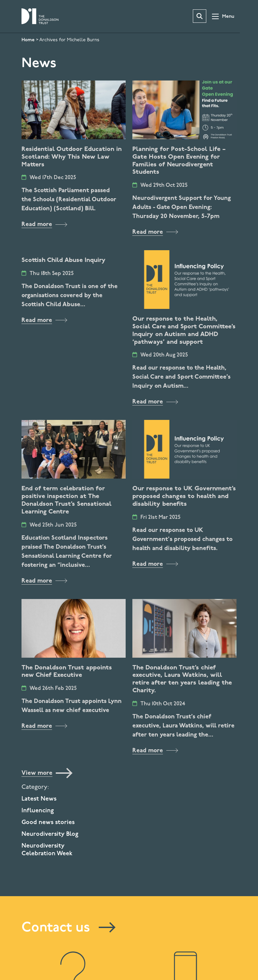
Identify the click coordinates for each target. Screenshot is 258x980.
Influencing (38, 811)
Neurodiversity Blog (50, 834)
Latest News (39, 799)
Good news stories (48, 823)
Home (28, 40)
